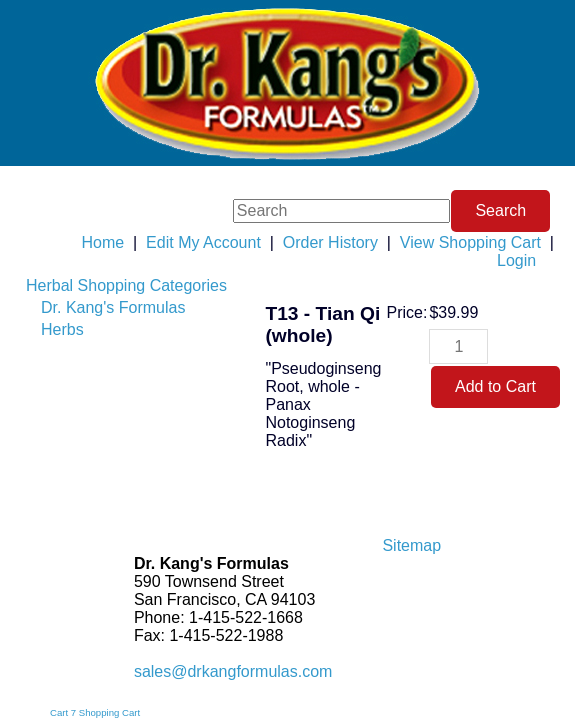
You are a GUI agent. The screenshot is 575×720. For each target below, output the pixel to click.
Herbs (62, 329)
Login (516, 260)
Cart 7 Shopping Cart (95, 712)
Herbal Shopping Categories (126, 285)
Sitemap (411, 545)
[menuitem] (126, 286)
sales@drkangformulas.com (233, 671)
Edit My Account (203, 242)
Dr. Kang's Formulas (113, 307)
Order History (330, 242)
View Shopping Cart (470, 242)
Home (102, 242)
